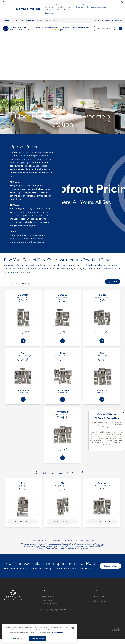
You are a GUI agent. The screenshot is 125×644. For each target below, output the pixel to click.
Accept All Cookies (37, 638)
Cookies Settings (16, 638)
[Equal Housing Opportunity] (42, 560)
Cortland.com (7, 16)
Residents (109, 16)
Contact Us (98, 16)
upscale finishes (17, 215)
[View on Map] (27, 251)
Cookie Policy (58, 632)
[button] (2, 2)
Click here (44, 9)
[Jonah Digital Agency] (115, 580)
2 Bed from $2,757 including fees (76, 23)
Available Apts (12, 234)
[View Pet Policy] (61, 560)
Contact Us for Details (23, 472)
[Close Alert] (122, 2)
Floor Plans (27, 234)
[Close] (73, 628)
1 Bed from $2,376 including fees (49, 23)
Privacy (51, 581)
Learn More (97, 7)
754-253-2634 (47, 547)
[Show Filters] (113, 232)
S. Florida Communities (25, 16)
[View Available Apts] (23, 291)
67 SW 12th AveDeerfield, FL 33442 (50, 552)
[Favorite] (19, 251)
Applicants (119, 16)
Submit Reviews (62, 581)
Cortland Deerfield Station (48, 16)
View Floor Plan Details (23, 268)
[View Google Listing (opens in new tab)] (63, 26)
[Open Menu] (120, 24)
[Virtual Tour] (23, 251)
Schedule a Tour (104, 24)
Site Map (73, 581)
